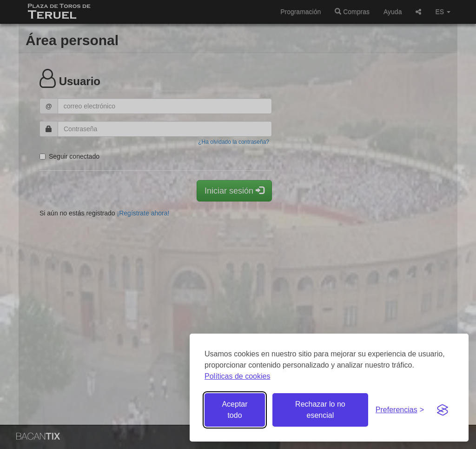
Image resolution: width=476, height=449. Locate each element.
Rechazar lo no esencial (320, 410)
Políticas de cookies (237, 376)
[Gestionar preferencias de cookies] (400, 410)
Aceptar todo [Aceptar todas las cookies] (235, 410)
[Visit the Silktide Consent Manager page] (443, 410)
